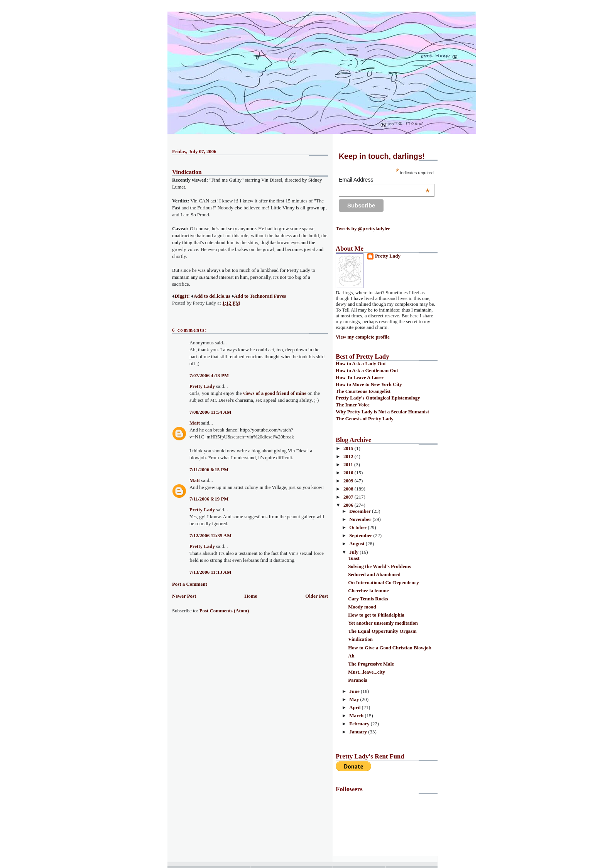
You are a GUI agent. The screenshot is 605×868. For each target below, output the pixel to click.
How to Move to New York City (369, 384)
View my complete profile (363, 337)
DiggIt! (182, 296)
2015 (349, 448)
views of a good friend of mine (275, 393)
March (357, 716)
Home (251, 596)
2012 (349, 457)
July (354, 552)
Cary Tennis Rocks (368, 599)
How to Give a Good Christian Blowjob (390, 648)
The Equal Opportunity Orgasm (382, 631)
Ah (351, 656)
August (357, 544)
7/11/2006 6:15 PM (209, 470)
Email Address (384, 180)
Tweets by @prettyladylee (363, 229)
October (358, 528)
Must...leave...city (367, 672)
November (361, 519)
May (355, 699)
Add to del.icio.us (212, 296)
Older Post (317, 596)
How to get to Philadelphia (376, 615)
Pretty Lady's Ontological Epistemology (378, 398)
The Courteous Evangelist (363, 391)
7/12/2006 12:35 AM (210, 536)
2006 (349, 505)
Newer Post (184, 596)
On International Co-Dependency (384, 583)
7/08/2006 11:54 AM (210, 412)
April (356, 708)
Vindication (187, 172)
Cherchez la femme (368, 591)
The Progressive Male (371, 664)
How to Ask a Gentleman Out (367, 371)
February (360, 724)
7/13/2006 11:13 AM (210, 572)
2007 (349, 497)
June (355, 691)
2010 (349, 473)
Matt (195, 423)
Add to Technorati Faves (260, 296)
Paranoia (358, 680)
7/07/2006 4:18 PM (209, 376)
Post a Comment (190, 584)
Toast (354, 558)
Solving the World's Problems (379, 566)
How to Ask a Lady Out (361, 364)
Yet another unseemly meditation (383, 623)
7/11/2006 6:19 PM (209, 499)
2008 (349, 489)
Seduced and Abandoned (374, 575)
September (361, 536)
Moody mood (362, 607)
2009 (349, 481)
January (359, 732)
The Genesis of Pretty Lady (365, 419)
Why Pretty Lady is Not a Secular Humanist (382, 412)
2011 (349, 465)
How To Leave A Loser (360, 378)
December (361, 511)
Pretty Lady (202, 386)
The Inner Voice (353, 405)
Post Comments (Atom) (224, 611)
